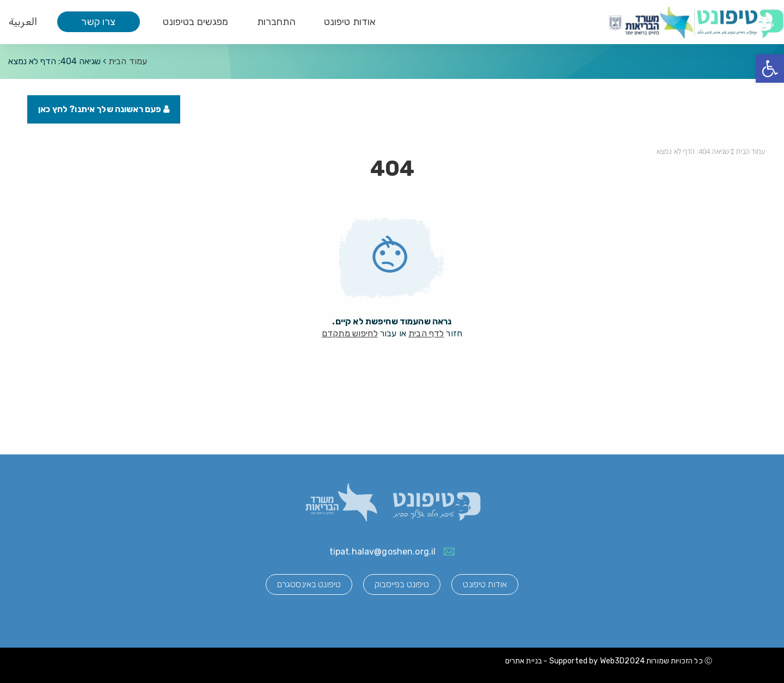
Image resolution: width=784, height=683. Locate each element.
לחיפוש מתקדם (350, 333)
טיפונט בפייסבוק (402, 584)
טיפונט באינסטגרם (309, 584)
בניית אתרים (524, 661)
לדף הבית (426, 333)
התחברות (276, 22)
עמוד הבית (128, 61)
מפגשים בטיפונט (196, 22)
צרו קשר (98, 22)
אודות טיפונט (350, 22)
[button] (770, 69)
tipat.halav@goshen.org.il (383, 552)
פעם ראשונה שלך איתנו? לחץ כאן (104, 109)
